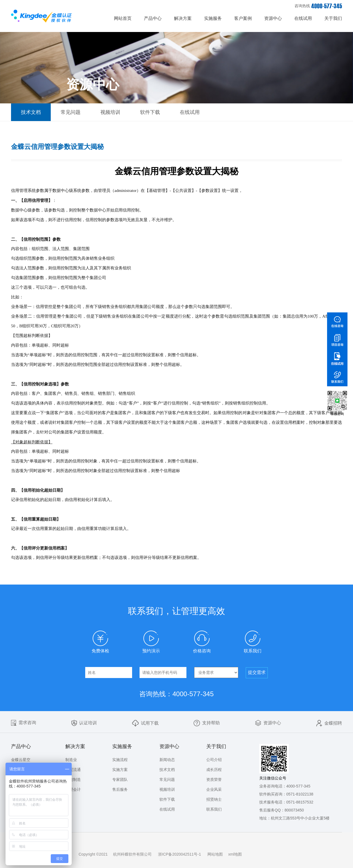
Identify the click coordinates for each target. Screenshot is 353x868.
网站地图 (215, 854)
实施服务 (213, 18)
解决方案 (183, 18)
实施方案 (120, 770)
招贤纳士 (214, 799)
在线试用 (303, 18)
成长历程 (214, 770)
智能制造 (73, 779)
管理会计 (73, 789)
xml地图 (235, 854)
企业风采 (214, 789)
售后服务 (120, 789)
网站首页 (123, 18)
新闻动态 (167, 760)
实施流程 (120, 760)
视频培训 (110, 112)
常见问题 (71, 112)
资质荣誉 (214, 779)
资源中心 (273, 18)
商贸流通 (73, 770)
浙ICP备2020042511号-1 (180, 854)
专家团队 (120, 779)
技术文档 (31, 112)
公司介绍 (214, 760)
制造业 (71, 760)
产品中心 (153, 18)
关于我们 (333, 18)
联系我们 (214, 809)
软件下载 (150, 112)
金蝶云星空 (21, 760)
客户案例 (243, 18)
